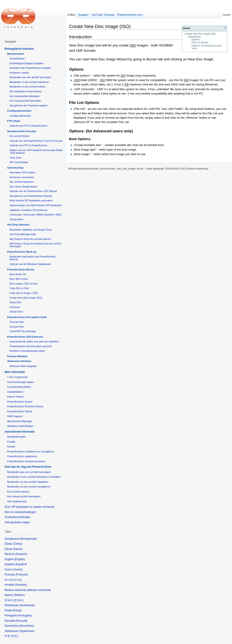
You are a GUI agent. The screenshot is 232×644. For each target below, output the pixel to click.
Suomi (18, 570)
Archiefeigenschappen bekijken (27, 63)
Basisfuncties (15, 54)
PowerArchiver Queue (20, 402)
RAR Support (15, 416)
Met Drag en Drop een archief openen (30, 239)
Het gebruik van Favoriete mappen (28, 105)
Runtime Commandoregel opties (27, 351)
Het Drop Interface (18, 225)
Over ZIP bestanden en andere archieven (30, 507)
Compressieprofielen (19, 387)
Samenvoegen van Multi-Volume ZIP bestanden (36, 205)
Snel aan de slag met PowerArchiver (28, 467)
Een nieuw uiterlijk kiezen (23, 187)
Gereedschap (15, 168)
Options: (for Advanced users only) (101, 131)
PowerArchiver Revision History (25, 406)
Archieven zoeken (19, 73)
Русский (21, 621)
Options (196, 40)
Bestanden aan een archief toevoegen (30, 77)
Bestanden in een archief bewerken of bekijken (34, 477)
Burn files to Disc (19, 279)
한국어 (18, 600)
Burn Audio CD (18, 274)
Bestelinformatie (16, 437)
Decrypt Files (17, 322)
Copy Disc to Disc (19, 288)
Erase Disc (15, 302)
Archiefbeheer (17, 59)
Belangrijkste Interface (19, 49)
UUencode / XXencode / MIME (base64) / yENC (36, 215)
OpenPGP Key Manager (23, 331)
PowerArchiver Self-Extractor (25, 337)
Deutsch (21, 554)
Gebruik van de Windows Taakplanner (30, 264)
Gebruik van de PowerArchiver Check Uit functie (36, 141)
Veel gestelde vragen (17, 522)
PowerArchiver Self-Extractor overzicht (31, 346)
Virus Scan (15, 158)
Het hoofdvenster (17, 501)
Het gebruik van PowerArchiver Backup (31, 196)
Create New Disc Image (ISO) (201, 34)
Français (22, 575)
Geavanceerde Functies (22, 131)
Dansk (18, 549)
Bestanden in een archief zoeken (27, 87)
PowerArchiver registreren (22, 456)
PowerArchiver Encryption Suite (27, 317)
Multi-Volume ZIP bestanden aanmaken (31, 200)
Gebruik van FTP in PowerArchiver (29, 126)
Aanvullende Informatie (20, 432)
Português (25, 616)
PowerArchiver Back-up (22, 252)
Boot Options (80, 139)
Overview (15, 307)
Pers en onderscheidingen (20, 512)
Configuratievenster (19, 111)
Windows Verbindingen (20, 426)
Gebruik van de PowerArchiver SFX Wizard (33, 191)
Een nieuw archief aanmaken (25, 101)
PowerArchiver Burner (21, 269)
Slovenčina (26, 626)
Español (21, 564)
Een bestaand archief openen (26, 91)
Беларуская (28, 539)
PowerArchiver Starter (20, 411)
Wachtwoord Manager (20, 421)
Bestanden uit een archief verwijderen (29, 487)
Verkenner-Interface (19, 361)
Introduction (195, 37)
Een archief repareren (21, 182)
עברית (9, 580)
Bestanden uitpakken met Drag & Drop (31, 230)
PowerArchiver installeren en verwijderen (30, 452)
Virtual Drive (16, 312)
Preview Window (17, 356)
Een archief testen (19, 136)
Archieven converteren (22, 177)
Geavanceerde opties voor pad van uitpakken (34, 341)
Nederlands (27, 605)
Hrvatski (21, 585)
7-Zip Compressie (17, 377)
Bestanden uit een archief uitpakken (28, 482)
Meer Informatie (15, 372)
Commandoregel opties (20, 382)
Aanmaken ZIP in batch (22, 172)
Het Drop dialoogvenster (23, 234)
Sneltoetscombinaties (17, 517)
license (11, 446)
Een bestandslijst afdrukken (25, 96)
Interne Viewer (15, 397)
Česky (18, 544)
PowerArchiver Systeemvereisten (26, 461)
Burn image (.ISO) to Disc (24, 284)
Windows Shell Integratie (23, 366)
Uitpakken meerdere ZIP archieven (29, 210)
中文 (14, 636)
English (20, 559)
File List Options (200, 42)
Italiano (19, 595)
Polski (17, 611)
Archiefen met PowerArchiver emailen (30, 68)
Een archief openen (18, 492)
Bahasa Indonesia (39, 590)
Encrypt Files (17, 327)
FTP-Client (14, 121)
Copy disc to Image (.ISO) (24, 293)
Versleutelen (16, 219)
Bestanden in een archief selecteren (29, 82)
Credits (11, 442)
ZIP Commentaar (19, 162)
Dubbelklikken (15, 392)
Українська (27, 631)
